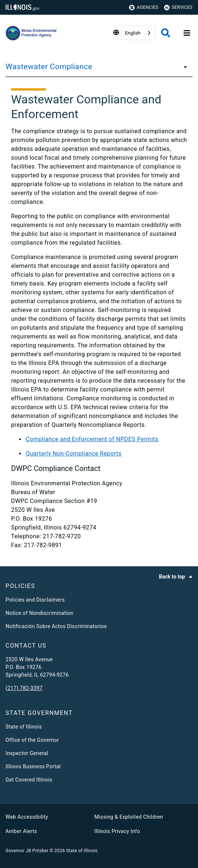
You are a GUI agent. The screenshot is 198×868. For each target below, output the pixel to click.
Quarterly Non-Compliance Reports (74, 454)
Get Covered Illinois (29, 780)
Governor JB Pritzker (27, 851)
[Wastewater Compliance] (183, 67)
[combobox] (138, 33)
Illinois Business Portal (33, 766)
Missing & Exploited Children (129, 817)
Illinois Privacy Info (117, 831)
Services (178, 8)
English (133, 33)
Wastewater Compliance (49, 67)
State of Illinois (24, 727)
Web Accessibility (27, 817)
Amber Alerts (21, 831)
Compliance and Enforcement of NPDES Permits (92, 439)
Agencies (144, 8)
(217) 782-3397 (24, 688)
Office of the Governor (32, 740)
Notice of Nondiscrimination (39, 613)
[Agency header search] (166, 33)
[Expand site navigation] (187, 33)
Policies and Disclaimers (35, 600)
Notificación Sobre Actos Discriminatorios (56, 626)
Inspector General (27, 753)
